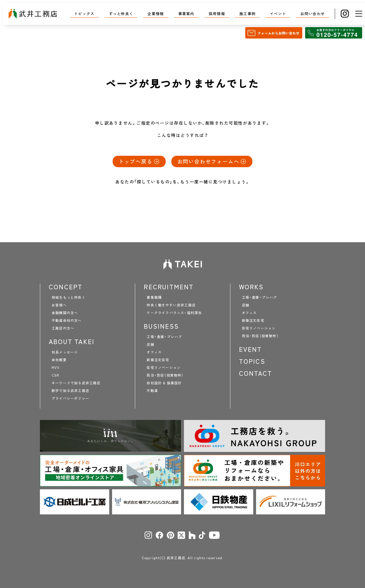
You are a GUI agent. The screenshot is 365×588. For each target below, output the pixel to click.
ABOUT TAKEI (72, 342)
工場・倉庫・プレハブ (164, 337)
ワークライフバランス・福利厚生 (174, 313)
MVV (56, 367)
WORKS (251, 287)
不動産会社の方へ (67, 320)
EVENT (251, 349)
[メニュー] (359, 14)
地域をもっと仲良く (69, 297)
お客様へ (59, 305)
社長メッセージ (65, 352)
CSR (55, 375)
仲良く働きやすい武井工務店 (171, 305)
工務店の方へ (63, 328)
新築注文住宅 (158, 360)
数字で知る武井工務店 (70, 391)
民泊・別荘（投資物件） (165, 375)
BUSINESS (161, 326)
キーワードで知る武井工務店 (76, 383)
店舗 (150, 344)
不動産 (152, 391)
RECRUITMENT (169, 287)
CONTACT (255, 373)
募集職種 (154, 297)
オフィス (154, 352)
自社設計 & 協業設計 (164, 383)
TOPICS (252, 361)
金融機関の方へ (65, 313)
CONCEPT (66, 287)
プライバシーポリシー (70, 398)
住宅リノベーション (164, 367)
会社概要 (59, 360)
